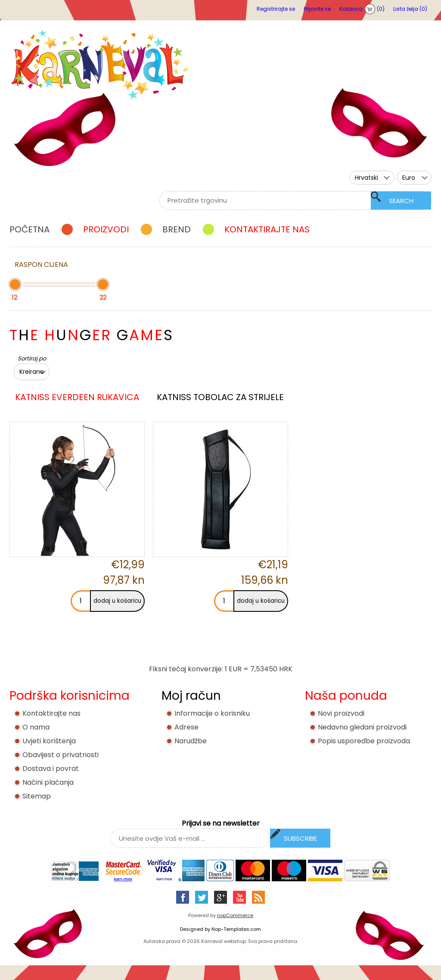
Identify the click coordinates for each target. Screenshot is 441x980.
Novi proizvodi (341, 713)
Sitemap (37, 796)
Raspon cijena (41, 265)
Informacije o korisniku (212, 713)
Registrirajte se (276, 9)
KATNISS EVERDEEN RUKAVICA (77, 397)
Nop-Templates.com (236, 929)
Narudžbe (191, 741)
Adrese (186, 727)
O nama (36, 727)
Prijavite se (317, 9)
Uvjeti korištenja (49, 741)
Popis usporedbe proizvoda (364, 741)
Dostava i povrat (51, 769)
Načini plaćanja (48, 782)
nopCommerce (235, 915)
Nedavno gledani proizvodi (362, 727)
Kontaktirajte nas (51, 713)
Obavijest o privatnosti (61, 755)
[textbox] (285, 200)
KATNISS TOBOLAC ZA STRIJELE (220, 397)
